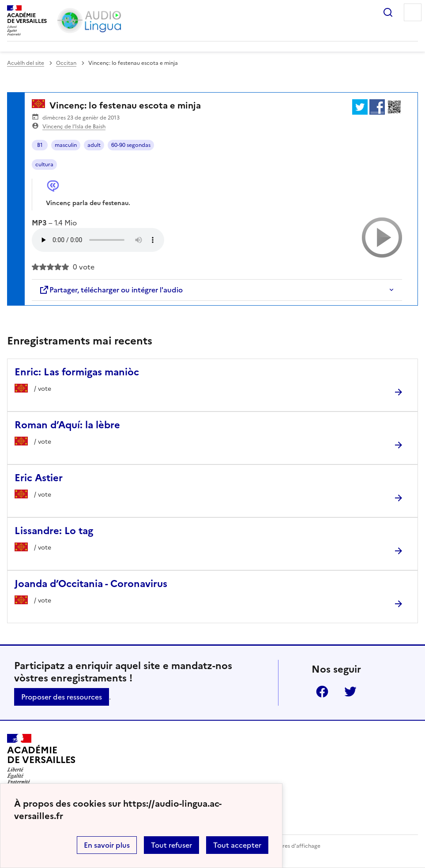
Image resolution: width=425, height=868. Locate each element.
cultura (44, 165)
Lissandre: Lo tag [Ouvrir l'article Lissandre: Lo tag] (54, 531)
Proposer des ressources (62, 697)
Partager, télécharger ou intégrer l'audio (111, 290)
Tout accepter (237, 845)
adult (94, 145)
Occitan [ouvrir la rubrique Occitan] (66, 63)
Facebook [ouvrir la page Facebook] (322, 692)
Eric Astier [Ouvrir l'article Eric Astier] (39, 478)
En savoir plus (107, 845)
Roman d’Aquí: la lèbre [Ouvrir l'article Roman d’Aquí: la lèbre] (67, 425)
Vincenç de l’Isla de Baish (74, 127)
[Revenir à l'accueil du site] (41, 759)
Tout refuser (171, 845)
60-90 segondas (131, 145)
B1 (40, 145)
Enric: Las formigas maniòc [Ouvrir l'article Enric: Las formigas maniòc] (77, 372)
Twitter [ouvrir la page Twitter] (350, 692)
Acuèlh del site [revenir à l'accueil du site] (26, 63)
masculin (66, 145)
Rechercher (388, 12)
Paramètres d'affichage (291, 846)
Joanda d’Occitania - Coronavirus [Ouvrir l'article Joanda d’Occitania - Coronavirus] (91, 584)
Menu (413, 12)
